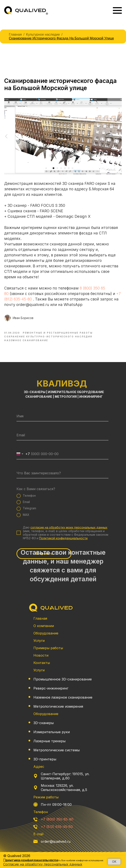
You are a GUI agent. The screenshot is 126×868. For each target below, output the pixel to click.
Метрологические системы (57, 750)
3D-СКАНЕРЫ (35, 392)
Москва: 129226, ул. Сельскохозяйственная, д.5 (64, 788)
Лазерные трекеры (49, 741)
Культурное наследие (43, 34)
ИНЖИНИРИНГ (91, 397)
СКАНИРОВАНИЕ (39, 397)
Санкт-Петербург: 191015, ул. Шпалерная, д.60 (65, 776)
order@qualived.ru (33, 305)
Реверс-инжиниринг (51, 688)
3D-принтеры (45, 759)
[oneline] (62, 473)
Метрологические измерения (58, 706)
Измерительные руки (52, 732)
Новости (41, 655)
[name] (62, 416)
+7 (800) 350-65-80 (57, 819)
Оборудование (46, 633)
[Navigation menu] (117, 11)
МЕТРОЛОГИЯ (66, 397)
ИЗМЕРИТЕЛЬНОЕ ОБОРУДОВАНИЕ (76, 392)
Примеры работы (48, 648)
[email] (62, 435)
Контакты (42, 663)
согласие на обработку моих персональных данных (69, 527)
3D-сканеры (44, 723)
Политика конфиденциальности (21, 863)
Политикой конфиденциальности (63, 538)
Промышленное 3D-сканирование (63, 679)
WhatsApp (73, 305)
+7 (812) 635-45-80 (57, 827)
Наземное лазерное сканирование (63, 697)
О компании (44, 626)
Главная (15, 34)
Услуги (39, 641)
